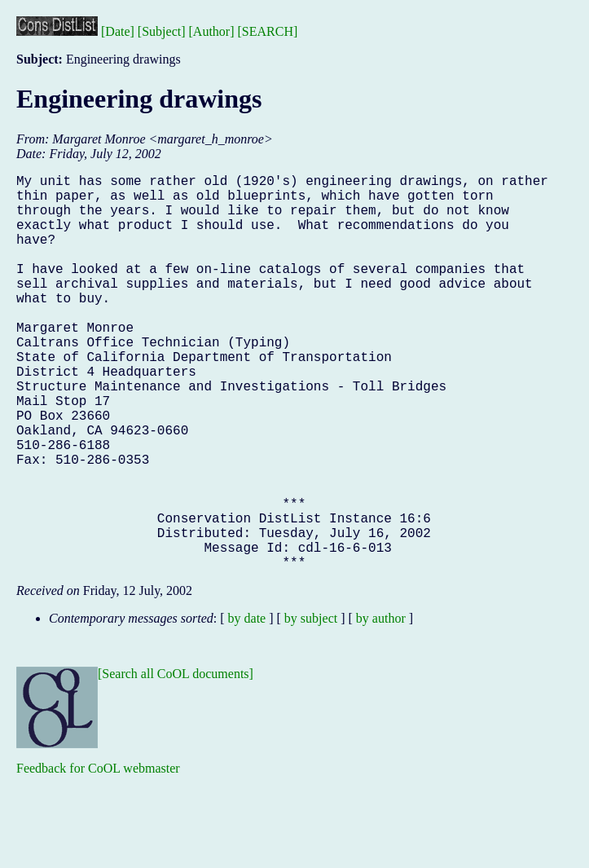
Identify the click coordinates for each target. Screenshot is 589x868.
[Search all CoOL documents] (176, 762)
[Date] (118, 31)
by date (247, 706)
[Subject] (162, 31)
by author (381, 706)
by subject (311, 706)
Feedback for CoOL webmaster (98, 856)
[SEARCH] (268, 31)
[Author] (212, 31)
